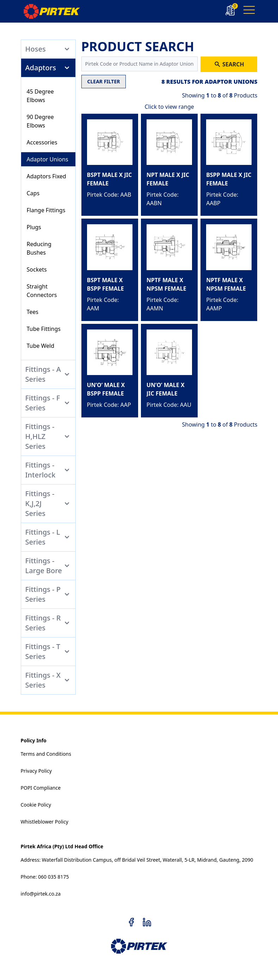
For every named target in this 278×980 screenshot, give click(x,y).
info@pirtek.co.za (41, 894)
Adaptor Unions (48, 159)
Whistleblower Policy (45, 822)
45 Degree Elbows (40, 96)
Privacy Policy (36, 771)
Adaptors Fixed (47, 176)
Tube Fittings (44, 329)
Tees (33, 312)
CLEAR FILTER (104, 81)
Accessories (42, 142)
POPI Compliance (41, 788)
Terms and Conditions (46, 754)
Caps (33, 193)
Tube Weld (41, 346)
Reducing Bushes (39, 248)
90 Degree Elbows (40, 121)
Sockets (37, 269)
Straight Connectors (42, 291)
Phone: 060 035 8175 (45, 877)
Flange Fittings (46, 210)
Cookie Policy (36, 805)
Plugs (34, 227)
